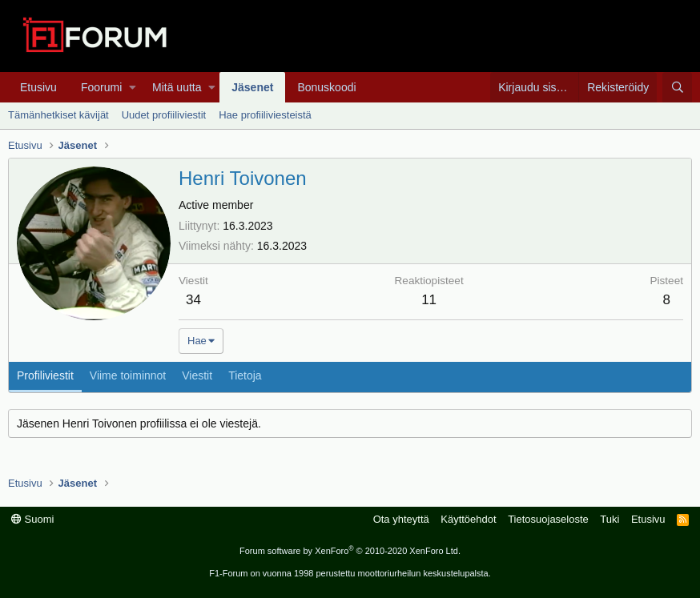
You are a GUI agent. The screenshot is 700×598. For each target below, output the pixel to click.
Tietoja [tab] (245, 375)
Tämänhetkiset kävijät (58, 115)
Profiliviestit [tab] (45, 375)
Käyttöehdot (468, 519)
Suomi (32, 519)
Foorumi (101, 87)
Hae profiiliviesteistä (265, 115)
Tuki (609, 519)
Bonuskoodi (326, 87)
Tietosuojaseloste (548, 519)
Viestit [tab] (197, 375)
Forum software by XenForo (350, 551)
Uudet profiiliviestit (164, 115)
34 (193, 300)
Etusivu (38, 87)
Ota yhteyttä (401, 519)
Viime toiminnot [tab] (128, 375)
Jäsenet (252, 87)
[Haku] (677, 87)
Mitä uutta (177, 87)
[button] (133, 87)
